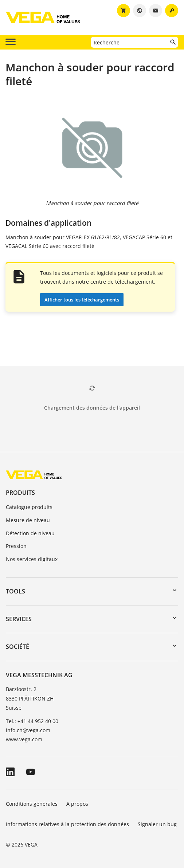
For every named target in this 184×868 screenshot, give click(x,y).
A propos (78, 804)
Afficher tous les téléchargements (82, 300)
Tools (15, 591)
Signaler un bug (157, 824)
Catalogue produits (29, 507)
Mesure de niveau (28, 520)
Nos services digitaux (32, 559)
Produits (20, 493)
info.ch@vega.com (28, 730)
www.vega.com (24, 739)
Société (17, 647)
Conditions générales (32, 804)
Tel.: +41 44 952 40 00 (32, 721)
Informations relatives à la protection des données (67, 824)
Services (19, 619)
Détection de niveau (30, 533)
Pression (16, 546)
